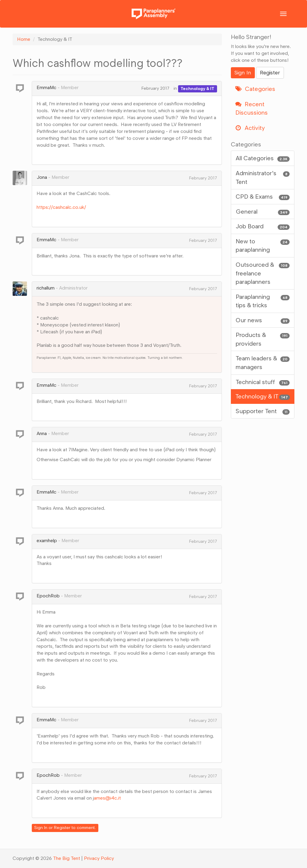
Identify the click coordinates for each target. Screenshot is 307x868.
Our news (263, 320)
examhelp (47, 541)
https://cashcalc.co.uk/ (61, 207)
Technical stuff (263, 382)
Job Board (263, 226)
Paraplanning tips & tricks (263, 301)
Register (62, 828)
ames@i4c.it (108, 798)
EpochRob (48, 596)
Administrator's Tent (263, 177)
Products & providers (263, 339)
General (263, 212)
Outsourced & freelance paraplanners (263, 273)
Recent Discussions (252, 108)
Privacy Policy (99, 858)
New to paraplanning (263, 245)
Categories (255, 89)
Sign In (41, 828)
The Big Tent (67, 858)
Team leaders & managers (263, 362)
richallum (46, 288)
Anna (42, 433)
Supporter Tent (263, 411)
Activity (250, 128)
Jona (42, 177)
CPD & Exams (263, 197)
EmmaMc (46, 87)
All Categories (263, 158)
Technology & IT (197, 88)
